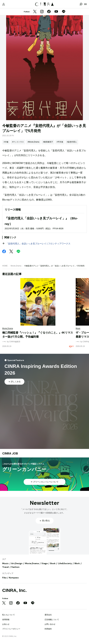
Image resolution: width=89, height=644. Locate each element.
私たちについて (9, 615)
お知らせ (6, 624)
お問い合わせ (50, 624)
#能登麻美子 (48, 142)
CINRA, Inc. (14, 590)
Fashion (15, 567)
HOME (5, 266)
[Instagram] (42, 12)
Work (77, 563)
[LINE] (64, 12)
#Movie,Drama (33, 142)
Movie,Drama (16, 266)
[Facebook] (49, 12)
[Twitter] (35, 12)
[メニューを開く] (85, 4)
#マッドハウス (18, 142)
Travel (6, 567)
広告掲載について (52, 620)
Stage (45, 563)
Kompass (14, 578)
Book (53, 563)
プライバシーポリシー (11, 629)
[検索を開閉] (81, 4)
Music (5, 563)
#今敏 (6, 142)
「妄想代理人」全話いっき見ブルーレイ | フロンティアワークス (38, 244)
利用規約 (48, 629)
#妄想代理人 (72, 142)
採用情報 (6, 620)
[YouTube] (56, 12)
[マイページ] (4, 4)
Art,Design (17, 563)
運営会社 (48, 615)
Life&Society (65, 563)
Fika (4, 578)
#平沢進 (60, 142)
